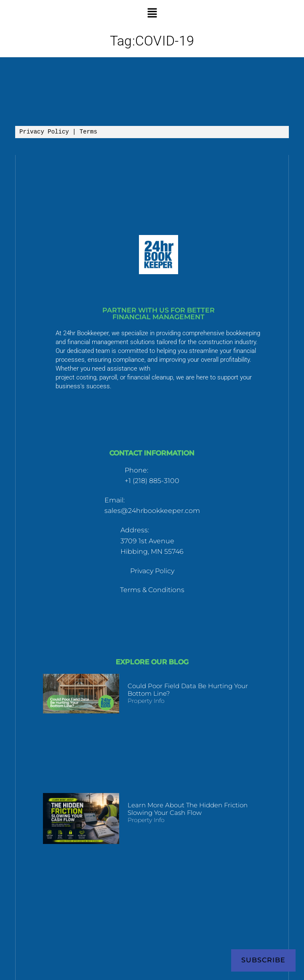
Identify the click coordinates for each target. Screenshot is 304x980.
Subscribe (263, 960)
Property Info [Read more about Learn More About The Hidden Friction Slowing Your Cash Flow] (146, 820)
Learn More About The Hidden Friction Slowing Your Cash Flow (188, 809)
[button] (152, 13)
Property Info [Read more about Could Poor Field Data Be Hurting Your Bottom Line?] (146, 701)
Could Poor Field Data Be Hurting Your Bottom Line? (188, 690)
